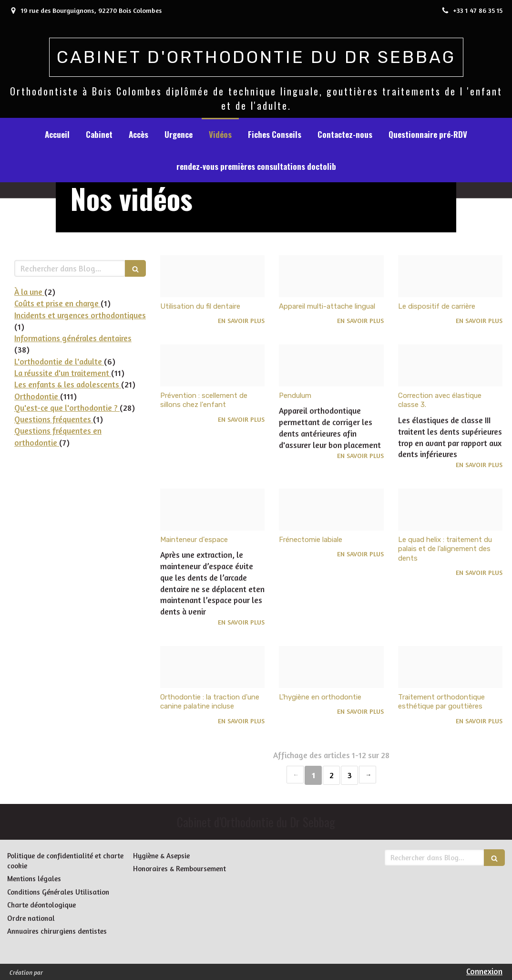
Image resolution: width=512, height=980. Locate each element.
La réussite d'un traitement (63, 373)
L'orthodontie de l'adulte (59, 361)
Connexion (484, 971)
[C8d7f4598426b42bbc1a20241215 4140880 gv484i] (450, 365)
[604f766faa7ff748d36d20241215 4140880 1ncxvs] (212, 510)
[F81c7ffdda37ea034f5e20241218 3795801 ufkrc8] (212, 276)
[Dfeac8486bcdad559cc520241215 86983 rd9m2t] (331, 667)
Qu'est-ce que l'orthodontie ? (67, 408)
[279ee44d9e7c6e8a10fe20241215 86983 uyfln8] (450, 667)
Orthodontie (37, 396)
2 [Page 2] (332, 775)
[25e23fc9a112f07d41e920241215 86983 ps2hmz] (450, 510)
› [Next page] (368, 775)
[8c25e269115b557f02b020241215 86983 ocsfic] (212, 667)
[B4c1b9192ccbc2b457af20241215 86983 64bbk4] (331, 510)
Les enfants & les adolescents (68, 384)
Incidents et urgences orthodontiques (80, 315)
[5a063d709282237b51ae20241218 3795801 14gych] (450, 276)
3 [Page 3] (350, 775)
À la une (29, 292)
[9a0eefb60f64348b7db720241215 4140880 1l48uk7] (331, 365)
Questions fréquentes (54, 419)
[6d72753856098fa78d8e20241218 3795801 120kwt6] (212, 365)
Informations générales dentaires (73, 338)
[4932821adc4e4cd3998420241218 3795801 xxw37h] (331, 276)
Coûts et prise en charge (57, 303)
